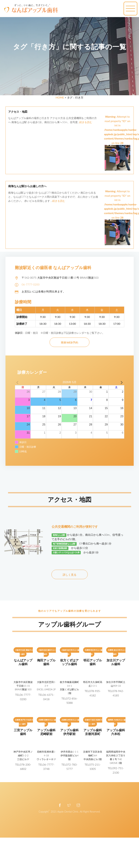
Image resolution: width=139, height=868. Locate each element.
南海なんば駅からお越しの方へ (27, 186)
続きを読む (86, 122)
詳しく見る (70, 575)
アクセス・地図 (18, 112)
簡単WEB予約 (69, 342)
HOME (60, 97)
